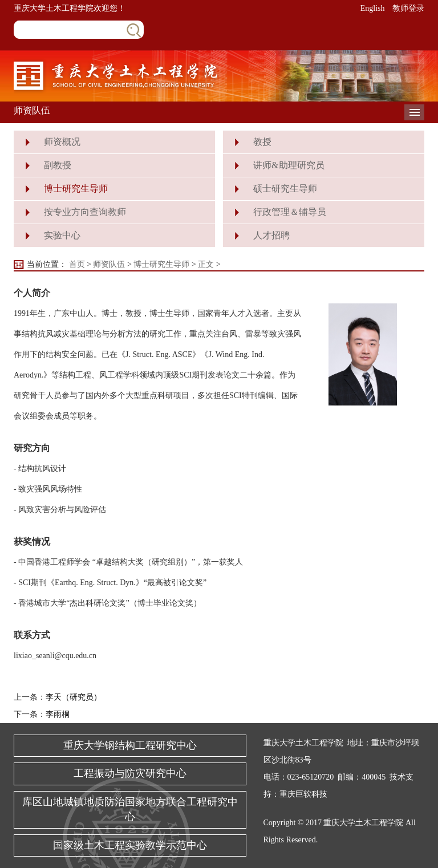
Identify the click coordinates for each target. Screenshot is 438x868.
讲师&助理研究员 (289, 165)
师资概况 (62, 142)
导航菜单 (414, 112)
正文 (206, 264)
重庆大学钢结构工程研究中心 (130, 745)
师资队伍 (109, 264)
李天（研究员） (74, 697)
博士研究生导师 (76, 188)
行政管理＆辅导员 (290, 212)
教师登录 (408, 8)
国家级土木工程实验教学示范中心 (130, 845)
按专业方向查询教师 (85, 212)
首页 (77, 264)
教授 (262, 142)
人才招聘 (271, 235)
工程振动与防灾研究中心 (130, 773)
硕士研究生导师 (285, 188)
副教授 (58, 165)
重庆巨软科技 (303, 794)
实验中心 (62, 235)
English (373, 8)
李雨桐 (58, 714)
